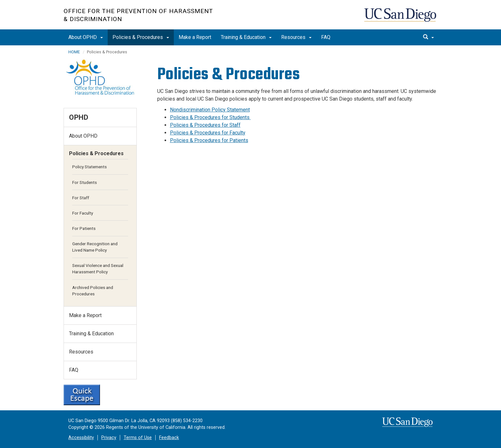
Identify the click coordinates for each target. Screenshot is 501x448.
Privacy (109, 438)
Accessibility (81, 438)
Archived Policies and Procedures (93, 291)
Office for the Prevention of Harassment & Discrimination (138, 15)
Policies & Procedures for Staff (205, 125)
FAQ (326, 37)
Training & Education (246, 37)
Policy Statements (89, 167)
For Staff (81, 198)
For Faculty (83, 213)
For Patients (84, 228)
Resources (296, 37)
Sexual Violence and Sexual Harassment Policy (98, 269)
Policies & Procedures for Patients (209, 140)
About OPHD (86, 37)
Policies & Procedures (141, 37)
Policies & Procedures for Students (210, 117)
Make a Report (195, 37)
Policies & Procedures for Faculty (208, 133)
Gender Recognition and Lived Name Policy (95, 247)
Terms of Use (138, 438)
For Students (85, 182)
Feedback (169, 438)
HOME (74, 52)
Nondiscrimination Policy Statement (210, 110)
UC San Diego (401, 18)
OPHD (79, 117)
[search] (428, 37)
